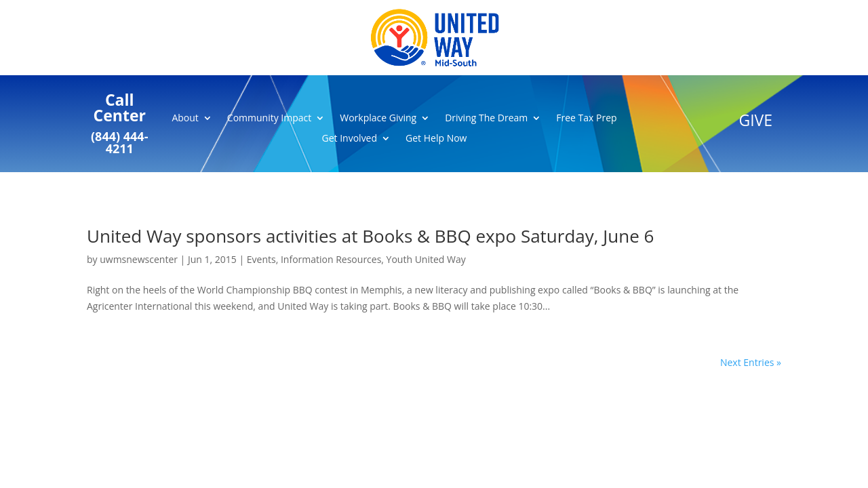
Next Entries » (751, 362)
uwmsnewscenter (139, 259)
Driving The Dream (486, 119)
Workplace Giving (378, 119)
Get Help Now (436, 139)
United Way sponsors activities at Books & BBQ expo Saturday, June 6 (370, 236)
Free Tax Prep (586, 119)
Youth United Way (426, 259)
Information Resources (331, 259)
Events (261, 259)
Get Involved (350, 139)
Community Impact (269, 119)
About (185, 119)
